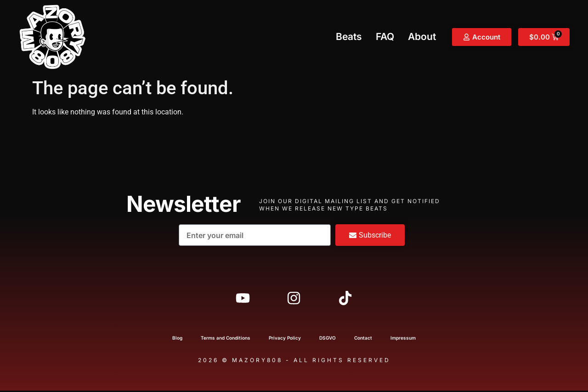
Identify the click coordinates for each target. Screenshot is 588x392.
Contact (363, 339)
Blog (177, 339)
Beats (349, 37)
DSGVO (328, 339)
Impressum (403, 339)
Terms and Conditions (226, 339)
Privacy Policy (285, 339)
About (422, 37)
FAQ (385, 37)
